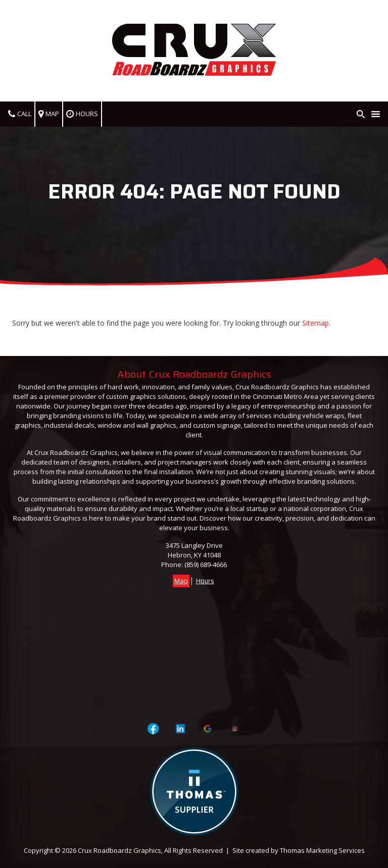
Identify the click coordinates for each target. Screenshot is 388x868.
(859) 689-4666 (206, 565)
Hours (205, 581)
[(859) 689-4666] (20, 114)
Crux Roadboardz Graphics (119, 850)
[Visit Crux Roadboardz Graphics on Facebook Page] (153, 729)
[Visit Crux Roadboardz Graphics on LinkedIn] (181, 729)
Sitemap (316, 323)
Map (181, 581)
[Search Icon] (361, 114)
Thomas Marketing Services (322, 850)
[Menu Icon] (376, 114)
